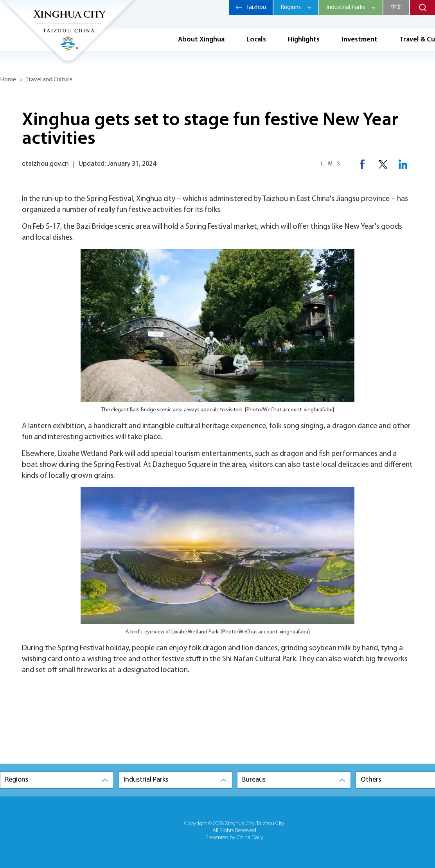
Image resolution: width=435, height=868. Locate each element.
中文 (396, 7)
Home (8, 80)
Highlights (304, 40)
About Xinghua (201, 40)
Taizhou (256, 7)
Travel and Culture (49, 80)
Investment (360, 40)
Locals (256, 40)
